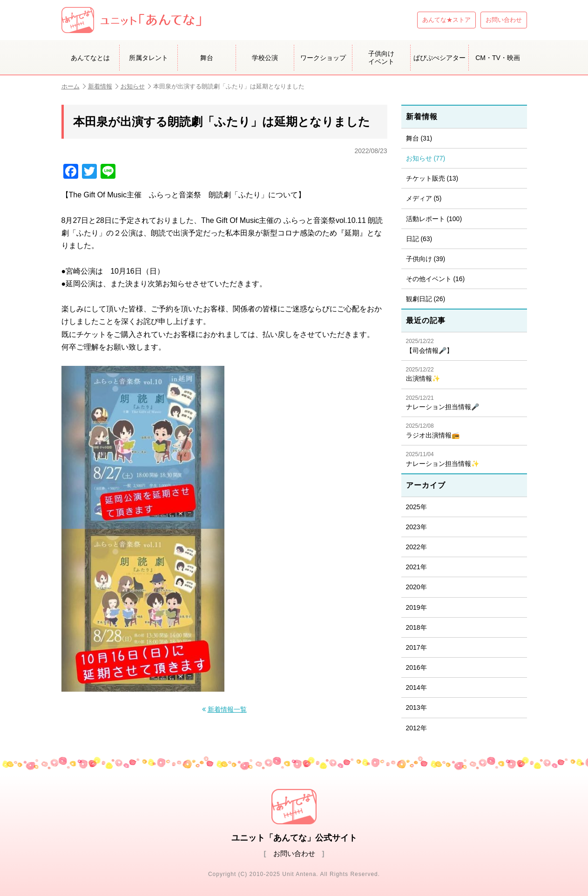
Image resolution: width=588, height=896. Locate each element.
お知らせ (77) (426, 158)
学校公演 (265, 58)
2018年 (416, 627)
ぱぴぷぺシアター (439, 58)
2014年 (416, 687)
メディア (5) (424, 198)
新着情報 (103, 86)
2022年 (416, 547)
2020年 (416, 587)
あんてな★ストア (446, 20)
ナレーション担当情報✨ (464, 459)
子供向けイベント (381, 57)
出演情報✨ (464, 374)
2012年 (416, 728)
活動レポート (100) (434, 219)
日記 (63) (419, 239)
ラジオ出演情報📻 (464, 431)
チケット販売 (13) (432, 178)
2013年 (416, 707)
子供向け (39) (426, 259)
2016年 (416, 667)
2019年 (416, 607)
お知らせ (136, 86)
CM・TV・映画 (498, 58)
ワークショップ (323, 58)
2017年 (416, 647)
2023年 (416, 527)
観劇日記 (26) (426, 299)
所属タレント (149, 58)
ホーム (74, 86)
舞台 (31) (419, 138)
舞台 (207, 58)
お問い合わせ (504, 20)
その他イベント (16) (436, 279)
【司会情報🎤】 (464, 346)
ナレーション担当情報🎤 (464, 403)
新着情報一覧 (227, 710)
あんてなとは (90, 58)
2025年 (416, 507)
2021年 (416, 567)
